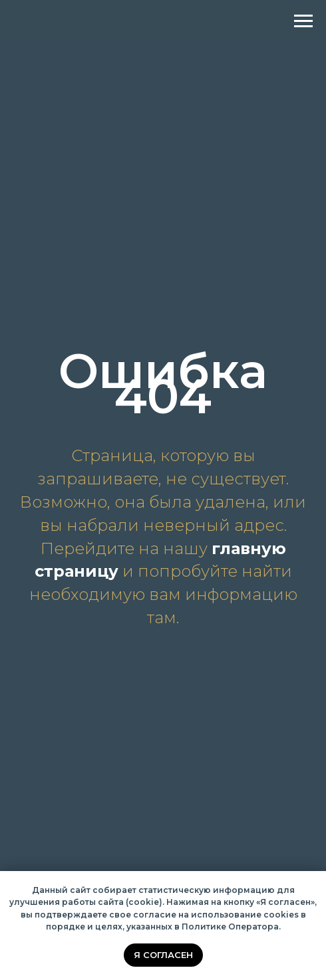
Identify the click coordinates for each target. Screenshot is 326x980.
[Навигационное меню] (303, 21)
